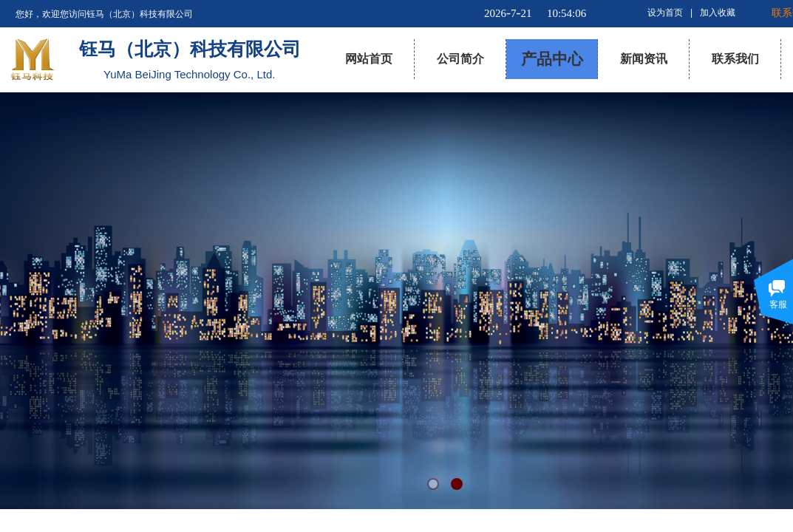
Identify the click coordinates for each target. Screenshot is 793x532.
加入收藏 (718, 13)
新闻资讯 (644, 59)
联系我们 (735, 59)
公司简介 (460, 59)
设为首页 (665, 13)
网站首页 (369, 59)
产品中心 (552, 59)
